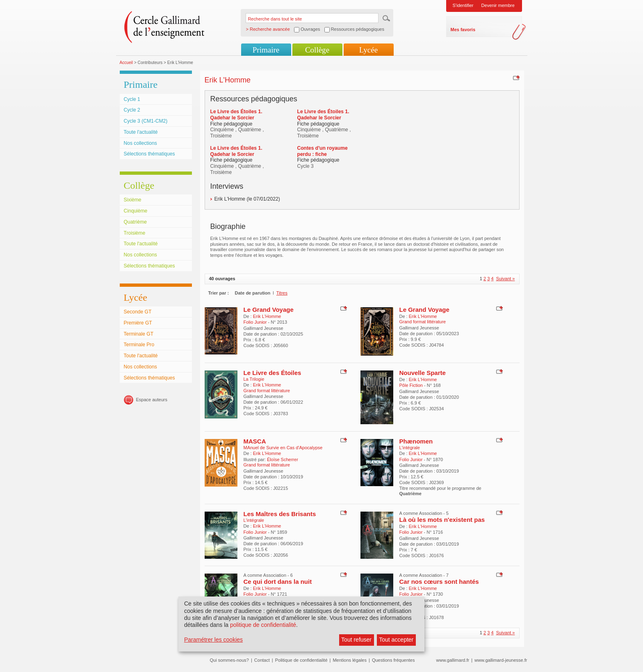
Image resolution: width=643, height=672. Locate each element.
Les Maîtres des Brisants (280, 514)
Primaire (266, 50)
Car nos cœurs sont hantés (439, 582)
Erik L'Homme (267, 316)
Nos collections (140, 143)
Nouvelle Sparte (423, 373)
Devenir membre (498, 5)
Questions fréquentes (393, 660)
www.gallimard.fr (453, 660)
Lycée (368, 50)
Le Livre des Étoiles (272, 373)
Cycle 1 (132, 99)
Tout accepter (396, 640)
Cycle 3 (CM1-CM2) (146, 121)
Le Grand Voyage (269, 310)
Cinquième (136, 211)
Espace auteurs (152, 400)
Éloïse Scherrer (283, 459)
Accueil (127, 63)
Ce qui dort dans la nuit (278, 582)
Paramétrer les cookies (213, 640)
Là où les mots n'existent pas (442, 520)
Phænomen (416, 441)
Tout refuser (356, 640)
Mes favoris (463, 30)
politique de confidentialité (263, 625)
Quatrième (135, 222)
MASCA (255, 441)
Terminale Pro (139, 345)
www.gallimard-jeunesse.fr (501, 660)
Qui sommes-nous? (229, 660)
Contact (262, 660)
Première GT (138, 323)
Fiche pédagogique (231, 124)
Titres (282, 293)
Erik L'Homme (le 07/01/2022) (247, 199)
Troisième (135, 233)
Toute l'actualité (141, 132)
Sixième (133, 200)
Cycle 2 (132, 110)
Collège (317, 50)
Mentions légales (350, 660)
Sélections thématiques (149, 154)
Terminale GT (139, 334)
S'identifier (463, 5)
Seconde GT (138, 312)
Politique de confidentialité (301, 660)
